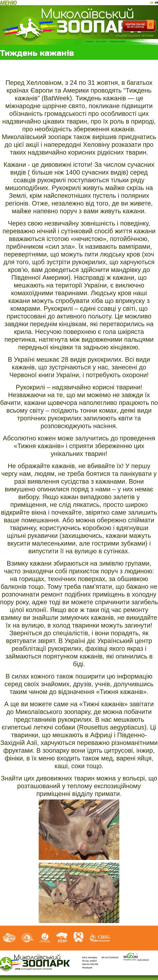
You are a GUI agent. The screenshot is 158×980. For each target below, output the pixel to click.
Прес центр (101, 42)
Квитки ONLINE (90, 964)
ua (152, 3)
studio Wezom (143, 960)
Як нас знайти (90, 961)
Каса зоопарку (90, 957)
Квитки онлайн (139, 26)
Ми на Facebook (110, 957)
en (156, 3)
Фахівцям (87, 968)
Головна (89, 42)
